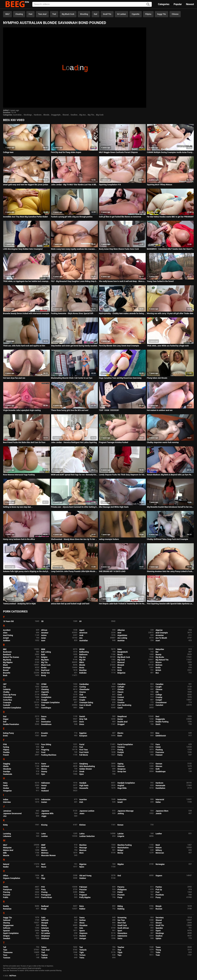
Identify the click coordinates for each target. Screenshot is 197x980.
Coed (120, 695)
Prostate (121, 895)
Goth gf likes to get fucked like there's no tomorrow (120, 217)
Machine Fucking (125, 845)
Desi (157, 717)
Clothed (44, 695)
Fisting (120, 750)
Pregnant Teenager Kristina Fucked (114, 442)
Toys (119, 955)
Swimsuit (45, 938)
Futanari (159, 755)
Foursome (160, 752)
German (159, 764)
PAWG (6, 887)
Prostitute (160, 895)
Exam (120, 736)
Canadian (160, 684)
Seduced (7, 920)
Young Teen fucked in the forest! (160, 281)
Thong (158, 950)
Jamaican (7, 811)
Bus (157, 673)
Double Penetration (11, 724)
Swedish (7, 938)
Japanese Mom (162, 811)
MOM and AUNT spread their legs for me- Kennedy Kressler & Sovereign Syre (74, 475)
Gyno (82, 774)
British (158, 670)
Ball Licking (46, 652)
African (44, 630)
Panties (159, 887)
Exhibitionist (161, 736)
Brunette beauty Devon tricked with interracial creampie (26, 313)
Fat (43, 747)
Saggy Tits (162, 14)
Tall (5, 947)
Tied (54, 14)
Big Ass (83, 115)
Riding (120, 906)
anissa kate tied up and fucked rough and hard (70, 604)
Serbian (83, 920)
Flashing (159, 750)
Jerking (121, 814)
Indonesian (46, 800)
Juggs (44, 816)
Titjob (120, 952)
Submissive (122, 936)
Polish (120, 892)
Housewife (84, 788)
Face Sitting (46, 744)
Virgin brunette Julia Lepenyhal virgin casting (22, 410)
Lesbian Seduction (87, 836)
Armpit (6, 638)
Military (159, 850)
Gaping (120, 764)
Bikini (82, 662)
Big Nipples (8, 662)
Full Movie (84, 755)
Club (81, 695)
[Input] (92, 4)
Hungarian (7, 791)
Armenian (160, 635)
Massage (83, 848)
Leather (159, 834)
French (6, 755)
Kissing (44, 825)
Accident (7, 630)
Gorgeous (121, 769)
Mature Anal (8, 850)
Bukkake (83, 673)
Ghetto (6, 766)
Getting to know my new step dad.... (18, 507)
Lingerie (121, 836)
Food (43, 752)
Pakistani (83, 887)
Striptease (45, 936)
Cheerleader (84, 689)
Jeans (82, 814)
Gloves (44, 769)
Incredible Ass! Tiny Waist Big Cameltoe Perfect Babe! (25, 217)
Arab (81, 635)
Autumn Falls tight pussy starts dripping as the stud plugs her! (27, 571)
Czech (120, 708)
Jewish (159, 814)
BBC (5, 649)
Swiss (120, 938)
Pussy (158, 897)
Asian (44, 638)
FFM (5, 744)
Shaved (66, 115)
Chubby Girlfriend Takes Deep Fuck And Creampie (167, 539)
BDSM (82, 649)
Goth (158, 769)
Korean (120, 825)
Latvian (120, 834)
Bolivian (159, 665)
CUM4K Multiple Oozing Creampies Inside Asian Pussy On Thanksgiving (170, 152)
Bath (43, 655)
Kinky (5, 825)
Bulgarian (121, 673)
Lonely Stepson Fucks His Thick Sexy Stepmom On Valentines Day (122, 475)
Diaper (6, 719)
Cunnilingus (46, 708)
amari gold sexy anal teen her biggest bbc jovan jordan (26, 185)
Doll (5, 722)
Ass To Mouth (161, 638)
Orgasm (159, 876)
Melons (44, 850)
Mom (82, 853)
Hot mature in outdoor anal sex (160, 410)
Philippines (122, 890)
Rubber (82, 909)
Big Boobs (160, 657)
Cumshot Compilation (12, 708)
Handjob (83, 783)
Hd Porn (13, 976)
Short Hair (122, 923)
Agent (82, 630)
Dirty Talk (83, 719)
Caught (159, 687)
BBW (43, 649)
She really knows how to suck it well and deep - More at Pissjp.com (122, 281)
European (83, 736)
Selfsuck (45, 920)
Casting (83, 687)
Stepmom (83, 933)
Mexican (83, 850)
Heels (5, 786)
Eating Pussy (8, 733)
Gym (43, 774)
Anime (44, 635)
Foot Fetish (84, 752)
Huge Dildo (122, 788)
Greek (82, 772)
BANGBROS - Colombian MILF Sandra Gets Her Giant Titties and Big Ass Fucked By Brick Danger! (170, 249)
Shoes (82, 923)
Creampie (7, 703)
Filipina (148, 14)
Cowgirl (159, 700)
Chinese (175, 14)
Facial (82, 744)
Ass (81, 638)
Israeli (120, 802)
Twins (82, 958)
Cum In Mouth (85, 705)
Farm (158, 744)
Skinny (44, 925)
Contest (121, 697)
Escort (44, 736)
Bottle (158, 668)
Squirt (158, 931)
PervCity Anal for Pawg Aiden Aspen (66, 152)
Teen (5, 950)
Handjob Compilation (126, 783)
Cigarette (136, 14)
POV (43, 887)
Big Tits (91, 115)
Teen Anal (42, 14)
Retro (82, 906)
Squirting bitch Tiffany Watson (159, 185)
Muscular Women (48, 855)
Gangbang (84, 764)
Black (5, 665)
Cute (81, 708)
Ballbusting (84, 652)
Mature (159, 848)
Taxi (81, 947)
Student (83, 936)
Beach (120, 655)
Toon (5, 955)
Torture (82, 955)
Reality (6, 906)
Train (158, 955)
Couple (82, 700)
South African (123, 928)
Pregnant (83, 895)
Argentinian (122, 635)
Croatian (121, 703)
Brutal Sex (45, 673)
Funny (120, 755)
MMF (43, 845)
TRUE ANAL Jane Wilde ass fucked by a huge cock (168, 346)
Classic (120, 692)
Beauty (158, 655)
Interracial (160, 800)
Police (82, 892)
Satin (43, 918)
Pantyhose (7, 890)
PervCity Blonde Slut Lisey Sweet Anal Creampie (119, 346)
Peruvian (83, 890)
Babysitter (160, 649)
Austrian (121, 641)
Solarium (45, 928)
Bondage (7, 668)
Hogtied (121, 786)
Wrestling (84, 14)
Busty (44, 675)
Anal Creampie (162, 633)
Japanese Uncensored (12, 814)
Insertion (83, 800)
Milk (5, 853)
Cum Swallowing (124, 705)
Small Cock (122, 925)
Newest (190, 4)
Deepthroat (122, 717)
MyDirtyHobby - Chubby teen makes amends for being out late (122, 313)
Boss (120, 668)
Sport (120, 931)
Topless (44, 955)
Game (44, 764)
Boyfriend (45, 670)
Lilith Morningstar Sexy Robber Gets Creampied (23, 249)
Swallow (74, 115)
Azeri (158, 641)
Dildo (43, 719)
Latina (82, 834)
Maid (158, 845)
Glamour (121, 766)
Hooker (6, 788)
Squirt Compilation (11, 933)
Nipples (121, 864)
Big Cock (100, 115)
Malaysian (7, 848)
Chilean (121, 689)
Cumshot (159, 705)
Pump (120, 897)
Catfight (121, 687)
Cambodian (84, 684)
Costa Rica (8, 700)
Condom (83, 697)
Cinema (83, 692)
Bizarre (159, 662)
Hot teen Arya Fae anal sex (14, 378)
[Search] (148, 5)
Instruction (122, 800)
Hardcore (38, 115)
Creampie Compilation (50, 703)
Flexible (6, 752)
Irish (81, 802)
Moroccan (160, 853)
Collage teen (8, 152)
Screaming (122, 918)
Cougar (44, 700)
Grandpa (7, 772)
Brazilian (83, 670)
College (159, 695)
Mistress (45, 853)
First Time (84, 750)
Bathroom (83, 655)
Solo (81, 928)
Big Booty (7, 660)
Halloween (46, 783)
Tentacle (83, 950)
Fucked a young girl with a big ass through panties (72, 217)
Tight (82, 952)
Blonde (46, 115)
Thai (119, 950)
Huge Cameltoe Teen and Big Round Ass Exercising (120, 378)
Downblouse (46, 724)
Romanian (7, 909)
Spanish (6, 931)
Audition (7, 641)
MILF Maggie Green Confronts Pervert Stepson (118, 152)
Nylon (82, 867)
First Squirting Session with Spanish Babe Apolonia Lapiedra (170, 604)
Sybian (158, 938)
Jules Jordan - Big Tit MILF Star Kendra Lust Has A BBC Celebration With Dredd (74, 185)
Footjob (121, 752)
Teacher (121, 947)
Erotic (5, 736)
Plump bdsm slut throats (157, 378)
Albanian (121, 630)
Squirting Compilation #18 (110, 185)
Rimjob (159, 906)
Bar (157, 652)
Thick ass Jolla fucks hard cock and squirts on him (24, 346)
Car (5, 687)
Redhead (45, 906)
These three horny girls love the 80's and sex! (70, 410)
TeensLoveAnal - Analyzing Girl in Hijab (19, 604)
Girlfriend (45, 766)
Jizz (5, 816)
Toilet (158, 952)
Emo (157, 733)
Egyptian (83, 733)
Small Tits (107, 14)
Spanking (45, 931)
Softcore (7, 928)
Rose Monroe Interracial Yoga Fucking (19, 475)
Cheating (19, 14)
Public (6, 897)
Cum (43, 705)
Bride (120, 670)
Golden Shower (86, 769)
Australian (17, 115)
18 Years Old (8, 621)
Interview (7, 802)
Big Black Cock (68, 14)
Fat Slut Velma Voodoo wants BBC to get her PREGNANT (170, 217)
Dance (44, 717)
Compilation (46, 697)
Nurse (44, 867)
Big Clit (82, 660)
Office (6, 876)
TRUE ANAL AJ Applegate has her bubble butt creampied (27, 281)
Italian (158, 802)
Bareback (7, 655)
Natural (6, 864)
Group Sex (122, 772)
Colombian (8, 697)
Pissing (44, 892)
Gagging (7, 764)
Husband (45, 791)
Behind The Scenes (11, 657)
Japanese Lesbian (87, 811)
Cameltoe (121, 684)
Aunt (43, 641)
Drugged (121, 724)
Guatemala (8, 774)
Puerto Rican (47, 897)
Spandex (159, 928)
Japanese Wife (47, 814)
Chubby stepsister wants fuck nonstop (163, 442)
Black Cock (46, 665)
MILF (7, 14)
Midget (120, 850)
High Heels (84, 786)
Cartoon (45, 687)
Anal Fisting (8, 635)
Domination (46, 722)
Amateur (45, 633)
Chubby (6, 692)
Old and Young (85, 876)
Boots (82, 668)
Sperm (82, 931)
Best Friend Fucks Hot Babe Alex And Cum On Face (24, 442)
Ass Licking (122, 638)
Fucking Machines (49, 755)
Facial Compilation (125, 744)
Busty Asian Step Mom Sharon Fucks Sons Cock (119, 249)
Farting (6, 747)
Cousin (120, 700)
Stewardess (122, 933)
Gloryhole (7, 769)
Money (120, 853)
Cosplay (159, 697)
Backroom (7, 652)
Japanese (45, 811)
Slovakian (83, 925)
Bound (6, 670)
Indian (6, 800)
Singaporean (8, 925)
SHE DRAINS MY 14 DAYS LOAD (112, 571)
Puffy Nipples (85, 897)
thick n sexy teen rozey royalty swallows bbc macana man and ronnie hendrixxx (74, 249)
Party (43, 890)
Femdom (121, 747)
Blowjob (121, 665)
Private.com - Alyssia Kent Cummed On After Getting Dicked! (74, 507)
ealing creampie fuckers (109, 539)
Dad (95, 14)
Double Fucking (162, 722)
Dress (82, 724)
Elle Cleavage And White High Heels (114, 507)
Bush (5, 675)
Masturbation (123, 848)
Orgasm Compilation (12, 878)
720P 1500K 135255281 (109, 410)
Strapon (6, 936)
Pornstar (7, 895)
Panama (121, 887)
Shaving (6, 923)
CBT (5, 684)
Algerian (159, 630)
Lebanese (7, 836)
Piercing (7, 892)
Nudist (6, 867)
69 (80, 621)
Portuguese (46, 895)
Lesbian (44, 836)
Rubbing (121, 909)
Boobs (44, 668)
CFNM (44, 684)
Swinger (83, 938)
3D (42, 621)
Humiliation (160, 788)
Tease (158, 947)
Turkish (44, 958)
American (83, 633)
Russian (159, 909)
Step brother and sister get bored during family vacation (74, 346)
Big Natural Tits (162, 660)
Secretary (160, 918)
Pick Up (159, 890)
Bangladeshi (123, 652)
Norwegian (160, 864)
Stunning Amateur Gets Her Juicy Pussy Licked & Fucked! (170, 571)
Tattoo (44, 947)
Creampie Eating (86, 703)
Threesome (8, 952)
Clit (157, 692)
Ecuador (45, 733)
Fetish (158, 747)
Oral (119, 876)
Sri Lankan (122, 14)
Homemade (160, 786)
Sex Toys (121, 920)
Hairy (5, 783)
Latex (44, 834)
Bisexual (121, 662)
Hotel (43, 788)
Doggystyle (56, 115)
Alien (5, 633)
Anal (119, 633)
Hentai (44, 786)
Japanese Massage (125, 811)
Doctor (120, 719)
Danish (82, 717)
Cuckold (6, 705)
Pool (157, 892)
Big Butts (45, 660)
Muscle (6, 855)
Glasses (159, 766)
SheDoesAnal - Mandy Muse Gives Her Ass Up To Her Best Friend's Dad (74, 539)
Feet (30, 14)
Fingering (45, 750)
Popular (178, 4)
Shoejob (45, 923)
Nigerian (83, 864)
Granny (44, 772)
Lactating (7, 834)
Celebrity (7, 689)
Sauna (82, 918)
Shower (159, 923)
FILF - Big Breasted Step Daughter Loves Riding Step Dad (74, 281)
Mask (44, 848)
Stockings (28, 115)
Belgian (44, 657)
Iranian (44, 802)
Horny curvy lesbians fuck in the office (19, 539)
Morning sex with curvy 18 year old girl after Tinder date (170, 313)
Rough (44, 909)
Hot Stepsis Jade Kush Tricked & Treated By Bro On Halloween (122, 604)
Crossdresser (161, 703)
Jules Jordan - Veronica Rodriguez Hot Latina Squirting (74, 442)
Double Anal (122, 722)
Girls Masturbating (87, 766)
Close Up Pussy (10, 695)
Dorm (82, 722)
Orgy (43, 878)
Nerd (43, 864)
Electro (120, 733)
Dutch (158, 724)
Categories (164, 4)
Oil (42, 876)
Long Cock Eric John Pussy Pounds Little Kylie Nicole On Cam (74, 571)
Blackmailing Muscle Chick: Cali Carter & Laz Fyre (72, 378)
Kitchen (83, 825)
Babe (120, 649)
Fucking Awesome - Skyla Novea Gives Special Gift (72, 313)
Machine (83, 845)
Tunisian (7, 958)
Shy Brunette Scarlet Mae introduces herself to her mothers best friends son (170, 507)
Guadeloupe (161, 772)
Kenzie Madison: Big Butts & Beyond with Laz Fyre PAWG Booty (170, 475)
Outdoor (83, 878)
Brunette (7, 673)
